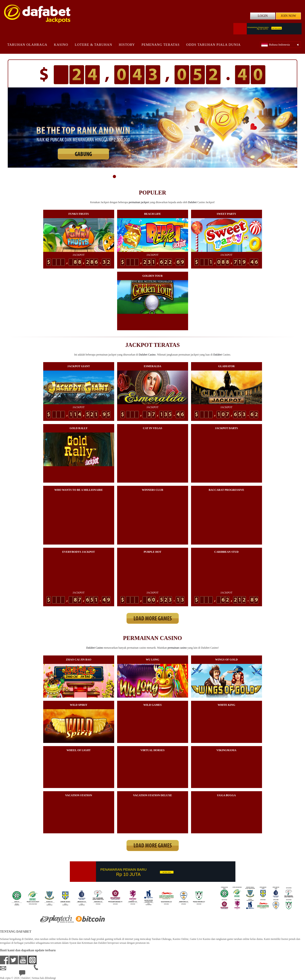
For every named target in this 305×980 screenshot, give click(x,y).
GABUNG (83, 155)
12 (174, 177)
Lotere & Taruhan (94, 45)
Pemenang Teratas (160, 45)
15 (191, 177)
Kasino (61, 45)
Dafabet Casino (147, 355)
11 (169, 177)
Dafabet (192, 202)
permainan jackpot (139, 202)
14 (185, 177)
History (127, 45)
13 (180, 177)
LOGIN (263, 16)
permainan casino (177, 648)
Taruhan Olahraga (27, 45)
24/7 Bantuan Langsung (36, 974)
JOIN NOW (288, 16)
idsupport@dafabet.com (17, 968)
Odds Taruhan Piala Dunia (214, 45)
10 (164, 177)
